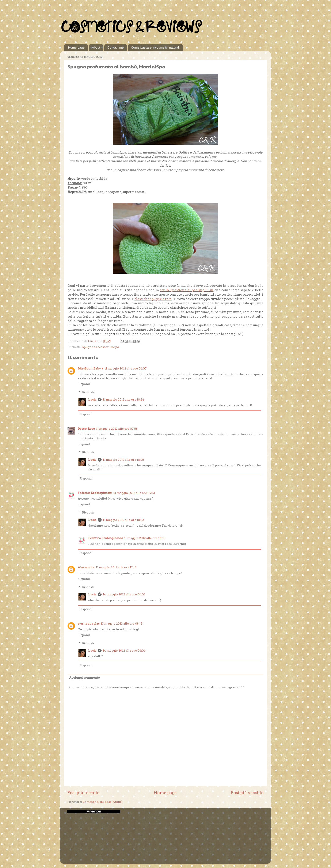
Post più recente (83, 793)
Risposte (88, 392)
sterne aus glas (89, 623)
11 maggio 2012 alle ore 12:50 (145, 538)
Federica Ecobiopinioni (95, 493)
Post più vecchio (247, 793)
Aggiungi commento (84, 678)
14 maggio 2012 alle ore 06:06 (124, 651)
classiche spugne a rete (153, 299)
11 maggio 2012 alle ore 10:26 (123, 520)
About (96, 47)
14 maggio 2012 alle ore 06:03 (124, 594)
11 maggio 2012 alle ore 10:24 (123, 399)
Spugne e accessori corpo (100, 347)
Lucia (92, 399)
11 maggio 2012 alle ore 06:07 (125, 368)
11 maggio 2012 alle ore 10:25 (123, 460)
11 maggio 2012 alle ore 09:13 (134, 493)
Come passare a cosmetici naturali (155, 47)
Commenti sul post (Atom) (102, 802)
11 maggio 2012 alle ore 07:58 (117, 429)
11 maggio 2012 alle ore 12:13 (116, 567)
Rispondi (84, 384)
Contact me (116, 47)
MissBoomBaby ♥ (90, 368)
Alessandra (86, 567)
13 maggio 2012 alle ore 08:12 (121, 623)
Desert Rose (86, 429)
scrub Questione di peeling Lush (187, 290)
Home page (76, 47)
